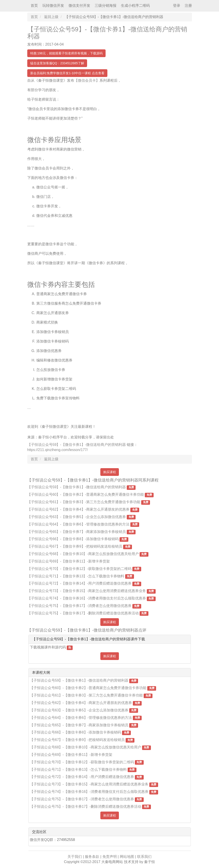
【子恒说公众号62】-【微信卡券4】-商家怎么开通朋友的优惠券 (78, 509)
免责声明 (110, 857)
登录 (177, 6)
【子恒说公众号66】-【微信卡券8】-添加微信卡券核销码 (73, 539)
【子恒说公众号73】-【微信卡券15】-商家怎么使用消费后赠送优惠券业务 (87, 591)
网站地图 (127, 857)
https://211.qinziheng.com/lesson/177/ (58, 450)
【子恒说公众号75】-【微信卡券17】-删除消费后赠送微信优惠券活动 (83, 613)
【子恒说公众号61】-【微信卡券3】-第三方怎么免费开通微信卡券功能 (84, 502)
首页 (34, 6)
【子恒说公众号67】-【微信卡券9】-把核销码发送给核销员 (75, 546)
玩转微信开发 (53, 6)
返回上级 (51, 17)
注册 (188, 6)
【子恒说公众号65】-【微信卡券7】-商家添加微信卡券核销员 (77, 532)
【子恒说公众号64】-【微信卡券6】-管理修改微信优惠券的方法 (78, 524)
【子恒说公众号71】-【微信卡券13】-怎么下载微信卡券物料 (76, 576)
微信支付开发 (79, 6)
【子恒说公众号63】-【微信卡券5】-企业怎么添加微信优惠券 (77, 517)
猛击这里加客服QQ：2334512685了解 (57, 63)
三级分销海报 (106, 6)
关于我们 (75, 857)
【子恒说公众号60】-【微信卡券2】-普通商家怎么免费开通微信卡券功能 (86, 494)
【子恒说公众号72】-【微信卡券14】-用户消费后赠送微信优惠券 (79, 583)
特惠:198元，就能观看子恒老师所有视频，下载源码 (66, 53)
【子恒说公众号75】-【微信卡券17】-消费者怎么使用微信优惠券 (79, 606)
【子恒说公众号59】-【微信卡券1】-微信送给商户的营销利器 (107, 33)
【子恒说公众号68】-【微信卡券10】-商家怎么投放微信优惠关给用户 (83, 554)
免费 (131, 487)
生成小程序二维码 (135, 6)
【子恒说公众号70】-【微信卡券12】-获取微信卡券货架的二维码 (79, 569)
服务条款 (92, 857)
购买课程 (110, 472)
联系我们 (144, 857)
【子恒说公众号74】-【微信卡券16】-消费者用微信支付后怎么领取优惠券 (87, 598)
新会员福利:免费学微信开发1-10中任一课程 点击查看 (67, 73)
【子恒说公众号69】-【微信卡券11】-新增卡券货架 (69, 561)
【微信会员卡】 (87, 80)
